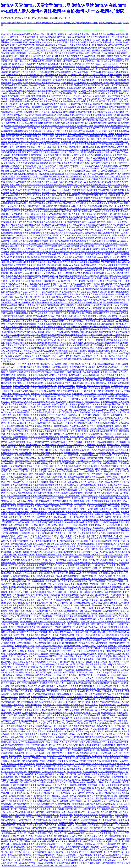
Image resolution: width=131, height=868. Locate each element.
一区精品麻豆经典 (65, 93)
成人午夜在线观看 (95, 37)
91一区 (74, 260)
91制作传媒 (25, 160)
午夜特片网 (102, 479)
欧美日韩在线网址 (71, 745)
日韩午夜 (102, 654)
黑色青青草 (97, 605)
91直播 (111, 134)
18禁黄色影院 (41, 504)
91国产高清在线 (107, 552)
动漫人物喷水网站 (77, 420)
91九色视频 (49, 72)
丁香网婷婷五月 (121, 394)
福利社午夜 (68, 648)
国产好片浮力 (64, 126)
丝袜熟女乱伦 (111, 458)
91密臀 (16, 546)
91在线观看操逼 (67, 541)
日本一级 (121, 230)
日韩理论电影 (106, 723)
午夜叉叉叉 (120, 678)
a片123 (108, 219)
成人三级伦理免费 (120, 42)
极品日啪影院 (58, 557)
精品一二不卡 (17, 501)
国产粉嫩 (75, 246)
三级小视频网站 (55, 820)
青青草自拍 (55, 654)
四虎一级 (47, 839)
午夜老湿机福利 (89, 659)
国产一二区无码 (41, 546)
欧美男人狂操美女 (64, 469)
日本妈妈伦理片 (57, 710)
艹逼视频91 (91, 807)
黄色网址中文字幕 (109, 372)
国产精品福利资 (43, 549)
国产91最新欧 (98, 563)
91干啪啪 (59, 308)
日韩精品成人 (75, 375)
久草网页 (125, 187)
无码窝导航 (120, 420)
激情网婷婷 (75, 276)
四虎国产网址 (114, 429)
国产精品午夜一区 (114, 64)
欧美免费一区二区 (26, 442)
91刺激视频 (102, 294)
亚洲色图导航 (31, 423)
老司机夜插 (118, 608)
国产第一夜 (85, 812)
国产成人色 (39, 689)
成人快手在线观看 (46, 841)
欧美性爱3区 (17, 734)
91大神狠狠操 (73, 442)
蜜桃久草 (45, 847)
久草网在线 (30, 96)
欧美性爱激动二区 (54, 656)
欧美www (119, 426)
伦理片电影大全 (32, 431)
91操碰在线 (102, 45)
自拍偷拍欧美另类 (21, 380)
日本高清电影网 (115, 118)
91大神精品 (94, 72)
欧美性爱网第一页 (90, 616)
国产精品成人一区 (70, 689)
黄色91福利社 (113, 300)
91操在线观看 (75, 252)
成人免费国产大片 (43, 195)
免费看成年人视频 (95, 782)
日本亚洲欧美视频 (106, 364)
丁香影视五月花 (76, 217)
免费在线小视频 (79, 107)
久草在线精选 (84, 412)
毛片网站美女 (52, 292)
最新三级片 (10, 772)
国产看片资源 (110, 101)
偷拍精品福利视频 (95, 458)
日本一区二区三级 (23, 640)
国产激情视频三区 (102, 235)
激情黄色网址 (123, 648)
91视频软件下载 (36, 469)
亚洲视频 (102, 506)
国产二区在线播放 (97, 581)
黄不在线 (21, 825)
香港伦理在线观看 (109, 402)
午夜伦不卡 (28, 59)
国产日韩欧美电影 (69, 91)
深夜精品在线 (96, 487)
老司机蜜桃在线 (54, 96)
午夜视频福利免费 (94, 303)
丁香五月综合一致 (99, 758)
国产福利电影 (75, 147)
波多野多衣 (28, 689)
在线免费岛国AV (113, 731)
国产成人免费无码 (120, 150)
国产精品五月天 (96, 166)
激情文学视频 (110, 798)
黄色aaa (67, 429)
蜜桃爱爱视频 (107, 50)
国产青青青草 (56, 303)
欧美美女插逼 (88, 514)
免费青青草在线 (121, 627)
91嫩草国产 (11, 286)
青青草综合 (63, 420)
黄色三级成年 (111, 174)
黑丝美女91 (61, 560)
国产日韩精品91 (36, 75)
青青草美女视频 (78, 686)
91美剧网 (78, 815)
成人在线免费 (31, 801)
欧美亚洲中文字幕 (46, 536)
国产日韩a (49, 707)
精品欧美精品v (87, 268)
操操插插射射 (33, 565)
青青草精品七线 (53, 581)
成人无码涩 (40, 702)
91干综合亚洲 (7, 852)
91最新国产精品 (13, 134)
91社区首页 (100, 651)
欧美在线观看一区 (99, 538)
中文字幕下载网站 (73, 455)
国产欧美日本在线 (47, 852)
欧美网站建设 (41, 715)
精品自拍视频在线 (81, 758)
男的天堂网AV (101, 147)
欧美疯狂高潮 (57, 777)
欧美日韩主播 (26, 439)
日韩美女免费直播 (109, 260)
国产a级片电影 (119, 766)
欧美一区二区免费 (26, 833)
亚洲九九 (74, 528)
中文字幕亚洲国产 (39, 745)
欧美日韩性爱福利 (39, 214)
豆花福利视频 (14, 217)
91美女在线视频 (42, 93)
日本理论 (57, 260)
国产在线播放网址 (72, 646)
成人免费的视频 (14, 496)
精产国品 (19, 225)
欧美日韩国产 (94, 796)
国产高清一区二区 (121, 517)
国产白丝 (50, 364)
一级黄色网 (26, 134)
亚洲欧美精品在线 (79, 525)
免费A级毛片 (62, 415)
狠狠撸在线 (103, 729)
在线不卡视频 (46, 761)
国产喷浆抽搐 (49, 233)
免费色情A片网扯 (101, 190)
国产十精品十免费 (76, 509)
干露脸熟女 (105, 297)
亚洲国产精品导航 (71, 59)
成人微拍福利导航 (84, 311)
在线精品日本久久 (68, 544)
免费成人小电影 (77, 370)
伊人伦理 (31, 656)
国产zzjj (16, 721)
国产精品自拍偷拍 (12, 209)
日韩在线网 (15, 166)
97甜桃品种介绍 (121, 227)
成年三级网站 (96, 541)
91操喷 (31, 646)
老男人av (67, 418)
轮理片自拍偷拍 (28, 217)
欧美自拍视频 (104, 418)
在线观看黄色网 (118, 297)
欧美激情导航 (47, 836)
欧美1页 (65, 597)
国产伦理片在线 (54, 756)
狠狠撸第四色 (22, 313)
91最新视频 (70, 852)
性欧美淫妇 (69, 656)
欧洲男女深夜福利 (101, 750)
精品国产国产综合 (113, 434)
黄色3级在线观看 (80, 753)
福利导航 (37, 166)
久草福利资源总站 (74, 565)
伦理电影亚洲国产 (61, 128)
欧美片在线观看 (9, 866)
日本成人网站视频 (60, 801)
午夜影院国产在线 (60, 252)
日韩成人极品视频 (73, 257)
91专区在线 (79, 163)
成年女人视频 (75, 45)
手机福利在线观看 (73, 380)
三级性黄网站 (7, 817)
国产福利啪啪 (31, 118)
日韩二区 (117, 689)
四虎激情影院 (87, 396)
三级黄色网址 (110, 849)
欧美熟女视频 (47, 630)
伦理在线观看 (45, 801)
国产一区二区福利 (93, 53)
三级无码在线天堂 (48, 227)
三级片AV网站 (102, 691)
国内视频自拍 (78, 804)
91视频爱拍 (116, 404)
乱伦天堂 (98, 281)
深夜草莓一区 (66, 603)
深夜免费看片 (96, 664)
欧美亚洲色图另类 (29, 721)
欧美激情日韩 (75, 195)
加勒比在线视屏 (59, 244)
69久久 (90, 533)
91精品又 (10, 284)
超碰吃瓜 (99, 155)
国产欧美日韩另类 (29, 788)
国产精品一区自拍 (88, 219)
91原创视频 (97, 273)
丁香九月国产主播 (35, 284)
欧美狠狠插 (49, 187)
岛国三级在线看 (54, 474)
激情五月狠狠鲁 (88, 479)
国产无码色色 (10, 187)
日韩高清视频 (21, 807)
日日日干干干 (64, 498)
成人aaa (37, 571)
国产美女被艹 (62, 782)
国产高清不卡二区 (9, 303)
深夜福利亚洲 (7, 265)
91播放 (109, 308)
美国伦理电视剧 (38, 681)
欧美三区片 (65, 525)
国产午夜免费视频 (120, 721)
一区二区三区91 (30, 496)
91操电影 (66, 260)
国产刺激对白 (33, 311)
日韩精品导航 (47, 394)
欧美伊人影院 (91, 128)
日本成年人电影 (111, 477)
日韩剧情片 (16, 576)
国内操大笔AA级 (98, 632)
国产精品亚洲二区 (99, 638)
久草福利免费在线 (56, 512)
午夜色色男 (110, 528)
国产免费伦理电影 (42, 493)
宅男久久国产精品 (63, 233)
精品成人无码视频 (45, 863)
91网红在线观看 (89, 726)
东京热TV (119, 571)
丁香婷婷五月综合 (64, 144)
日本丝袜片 (47, 571)
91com (114, 222)
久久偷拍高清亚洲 (26, 174)
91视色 (88, 134)
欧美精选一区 (117, 683)
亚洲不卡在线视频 (41, 447)
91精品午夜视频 (110, 463)
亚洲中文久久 (113, 667)
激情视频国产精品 (31, 498)
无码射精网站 (89, 118)
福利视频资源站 (79, 37)
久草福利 (43, 64)
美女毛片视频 (81, 555)
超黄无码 (108, 257)
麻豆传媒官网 (86, 750)
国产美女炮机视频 (25, 702)
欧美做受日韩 (94, 85)
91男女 (116, 88)
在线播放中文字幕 (50, 734)
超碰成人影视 (114, 112)
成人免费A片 (96, 461)
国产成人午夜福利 (61, 528)
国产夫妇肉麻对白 (97, 555)
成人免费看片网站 (23, 777)
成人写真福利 (48, 158)
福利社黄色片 (75, 841)
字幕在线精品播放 (85, 209)
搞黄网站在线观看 (85, 190)
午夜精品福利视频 (73, 640)
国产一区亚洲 (47, 587)
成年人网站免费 (118, 225)
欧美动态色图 (116, 471)
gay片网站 (29, 501)
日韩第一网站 (108, 817)
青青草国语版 (105, 616)
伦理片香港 (99, 284)
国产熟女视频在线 (109, 168)
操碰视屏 (122, 80)
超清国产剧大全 (50, 107)
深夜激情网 (102, 659)
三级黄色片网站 (114, 201)
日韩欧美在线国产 (16, 99)
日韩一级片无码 (52, 603)
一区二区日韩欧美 (55, 453)
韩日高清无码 (19, 659)
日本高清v (18, 297)
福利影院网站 (12, 91)
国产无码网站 (47, 249)
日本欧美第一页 (30, 252)
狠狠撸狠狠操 (94, 718)
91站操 (113, 490)
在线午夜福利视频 (9, 863)
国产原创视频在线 (120, 85)
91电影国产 (16, 761)
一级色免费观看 (14, 654)
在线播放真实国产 (110, 423)
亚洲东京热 (26, 72)
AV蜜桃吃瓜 (66, 254)
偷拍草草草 (89, 238)
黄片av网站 (76, 466)
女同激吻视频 (56, 112)
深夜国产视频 (91, 294)
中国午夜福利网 (16, 678)
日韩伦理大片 (107, 718)
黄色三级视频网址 (69, 490)
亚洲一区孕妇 (89, 560)
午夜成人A (13, 616)
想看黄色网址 (88, 780)
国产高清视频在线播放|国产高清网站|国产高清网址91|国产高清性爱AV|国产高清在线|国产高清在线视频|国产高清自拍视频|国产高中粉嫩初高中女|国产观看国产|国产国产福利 (65, 359)
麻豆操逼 (40, 742)
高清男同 (97, 313)
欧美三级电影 (29, 270)
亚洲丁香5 (72, 533)
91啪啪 (69, 753)
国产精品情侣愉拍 (111, 686)
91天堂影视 (94, 276)
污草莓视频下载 (78, 707)
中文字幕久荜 (59, 675)
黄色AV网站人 (100, 300)
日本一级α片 (32, 694)
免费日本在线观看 (76, 833)
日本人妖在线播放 (109, 630)
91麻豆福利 (20, 753)
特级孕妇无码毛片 (65, 705)
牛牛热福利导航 (109, 546)
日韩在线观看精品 (99, 187)
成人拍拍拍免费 (73, 123)
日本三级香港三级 (58, 533)
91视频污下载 (23, 512)
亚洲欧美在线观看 (41, 109)
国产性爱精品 (78, 748)
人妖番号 (5, 745)
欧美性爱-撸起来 (51, 667)
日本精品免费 (21, 638)
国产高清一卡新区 (95, 101)
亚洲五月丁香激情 (60, 375)
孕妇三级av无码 (68, 230)
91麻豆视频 (111, 788)
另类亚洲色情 (80, 83)
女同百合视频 (124, 863)
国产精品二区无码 (112, 737)
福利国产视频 (108, 809)
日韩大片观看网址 (99, 123)
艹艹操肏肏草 (47, 729)
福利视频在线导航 (117, 643)
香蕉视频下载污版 (112, 238)
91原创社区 (106, 179)
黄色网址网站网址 (48, 268)
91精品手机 (47, 860)
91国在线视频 (29, 812)
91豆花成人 (123, 222)
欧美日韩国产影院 (74, 721)
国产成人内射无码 (73, 42)
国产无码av (114, 206)
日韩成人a (22, 305)
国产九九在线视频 (119, 807)
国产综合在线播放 (30, 761)
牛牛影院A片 (26, 209)
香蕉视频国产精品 (32, 225)
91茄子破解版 (15, 420)
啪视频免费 (21, 839)
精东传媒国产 (93, 597)
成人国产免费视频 (93, 611)
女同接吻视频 (11, 407)
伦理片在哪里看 (34, 203)
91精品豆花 (22, 375)
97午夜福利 (16, 689)
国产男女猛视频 (87, 246)
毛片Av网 (115, 512)
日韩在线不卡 (82, 825)
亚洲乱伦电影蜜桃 (87, 383)
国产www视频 (64, 246)
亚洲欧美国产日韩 (101, 311)
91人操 (21, 624)
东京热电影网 (25, 758)
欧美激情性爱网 (69, 595)
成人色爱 (44, 418)
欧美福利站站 (109, 860)
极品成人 (118, 522)
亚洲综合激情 (31, 404)
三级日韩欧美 (12, 206)
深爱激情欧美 (110, 745)
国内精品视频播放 (78, 597)
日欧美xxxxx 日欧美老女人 (68, 514)
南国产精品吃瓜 (58, 619)
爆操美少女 (55, 595)
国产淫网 (92, 426)
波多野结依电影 (96, 59)
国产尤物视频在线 (14, 278)
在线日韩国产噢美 (101, 490)
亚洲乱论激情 (69, 756)
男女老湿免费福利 (17, 664)
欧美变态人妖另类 (64, 718)
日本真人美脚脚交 (106, 619)
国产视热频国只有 (93, 860)
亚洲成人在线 (75, 573)
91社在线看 (100, 246)
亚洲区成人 (101, 270)
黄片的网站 (6, 630)
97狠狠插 (99, 238)
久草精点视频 (39, 691)
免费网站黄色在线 (9, 174)
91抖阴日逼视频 (28, 568)
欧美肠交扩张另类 (14, 150)
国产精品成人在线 (85, 126)
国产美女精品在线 (86, 793)
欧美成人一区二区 (46, 699)
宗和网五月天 (24, 152)
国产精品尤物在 (115, 147)
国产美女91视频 (21, 300)
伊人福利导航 (105, 573)
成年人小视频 (87, 608)
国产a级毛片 (80, 777)
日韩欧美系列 (75, 364)
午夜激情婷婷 (121, 718)
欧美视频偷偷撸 (59, 439)
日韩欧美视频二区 (98, 635)
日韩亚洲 (62, 592)
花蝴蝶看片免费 (56, 48)
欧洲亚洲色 (52, 804)
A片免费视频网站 (101, 404)
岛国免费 (69, 182)
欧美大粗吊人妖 (123, 262)
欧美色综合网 (20, 48)
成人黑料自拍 (85, 206)
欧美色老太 (18, 573)
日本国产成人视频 (56, 278)
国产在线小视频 (104, 222)
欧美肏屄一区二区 (58, 238)
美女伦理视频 (109, 34)
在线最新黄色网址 (55, 702)
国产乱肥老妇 (78, 233)
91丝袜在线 (80, 249)
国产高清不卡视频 (91, 115)
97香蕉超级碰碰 (84, 201)
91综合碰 (101, 241)
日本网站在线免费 (49, 104)
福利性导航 (67, 643)
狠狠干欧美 (90, 163)
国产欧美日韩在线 (117, 163)
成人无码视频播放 (101, 764)
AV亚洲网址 (33, 144)
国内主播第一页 (93, 171)
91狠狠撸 (107, 59)
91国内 (61, 565)
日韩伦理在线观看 (84, 407)
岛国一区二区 (16, 190)
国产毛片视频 (38, 530)
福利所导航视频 (92, 203)
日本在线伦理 (69, 388)
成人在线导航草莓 (27, 863)
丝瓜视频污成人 (62, 286)
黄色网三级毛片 (102, 278)
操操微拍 (17, 399)
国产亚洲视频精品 (68, 681)
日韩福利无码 (65, 270)
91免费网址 (39, 608)
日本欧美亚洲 (19, 595)
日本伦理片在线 (32, 227)
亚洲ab (32, 120)
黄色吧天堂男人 (38, 552)
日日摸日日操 (34, 772)
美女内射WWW (117, 734)
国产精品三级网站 (41, 855)
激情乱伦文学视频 (67, 734)
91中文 (13, 193)
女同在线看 (79, 737)
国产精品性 (59, 34)
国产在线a (27, 790)
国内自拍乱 (12, 758)
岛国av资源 (36, 160)
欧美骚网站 (95, 262)
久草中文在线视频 (88, 367)
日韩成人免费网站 (86, 681)
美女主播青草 (76, 115)
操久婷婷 (80, 139)
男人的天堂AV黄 (81, 664)
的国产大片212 (114, 600)
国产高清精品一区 (115, 367)
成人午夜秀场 (119, 375)
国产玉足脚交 (118, 418)
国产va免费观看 (65, 131)
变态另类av (82, 546)
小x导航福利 (69, 273)
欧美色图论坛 (67, 101)
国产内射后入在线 (31, 268)
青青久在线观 (95, 525)
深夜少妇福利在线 (82, 605)
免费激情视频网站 (101, 683)
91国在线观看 (35, 155)
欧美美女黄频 (61, 364)
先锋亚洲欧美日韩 (23, 860)
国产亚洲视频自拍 (58, 766)
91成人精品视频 (93, 50)
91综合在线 (79, 522)
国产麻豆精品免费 (35, 662)
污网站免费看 (112, 93)
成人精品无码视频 (92, 56)
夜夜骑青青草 (35, 56)
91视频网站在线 (51, 75)
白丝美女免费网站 (72, 48)
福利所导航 (36, 281)
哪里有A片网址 (8, 225)
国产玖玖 (91, 286)
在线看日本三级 (35, 667)
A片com (62, 284)
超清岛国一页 (74, 659)
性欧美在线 (108, 487)
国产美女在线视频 (24, 112)
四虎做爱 (124, 638)
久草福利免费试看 (82, 265)
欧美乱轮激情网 (90, 466)
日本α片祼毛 (44, 506)
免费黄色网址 (41, 270)
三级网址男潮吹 (100, 407)
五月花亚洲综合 (79, 144)
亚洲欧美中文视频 (9, 316)
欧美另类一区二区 (51, 815)
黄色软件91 (57, 155)
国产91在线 (116, 576)
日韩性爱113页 (60, 833)
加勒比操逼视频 (18, 847)
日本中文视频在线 (77, 227)
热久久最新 (31, 699)
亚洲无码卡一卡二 (15, 589)
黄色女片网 (87, 399)
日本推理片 (35, 206)
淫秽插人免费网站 (17, 579)
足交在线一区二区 (80, 600)
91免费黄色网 (21, 769)
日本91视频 (22, 378)
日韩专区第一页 (117, 729)
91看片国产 (122, 713)
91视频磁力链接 (106, 466)
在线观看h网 (109, 370)
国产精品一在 (119, 378)
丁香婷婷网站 (114, 506)
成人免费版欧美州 (89, 442)
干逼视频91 (117, 587)
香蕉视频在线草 (32, 670)
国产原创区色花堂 (16, 64)
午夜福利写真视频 (41, 777)
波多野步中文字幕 (24, 235)
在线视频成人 (72, 404)
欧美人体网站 (17, 423)
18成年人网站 (101, 118)
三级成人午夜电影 (15, 367)
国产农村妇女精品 (38, 820)
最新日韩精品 (16, 101)
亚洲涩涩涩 (14, 788)
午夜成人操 (120, 487)
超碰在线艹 (120, 144)
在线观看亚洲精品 (52, 142)
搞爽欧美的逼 (121, 415)
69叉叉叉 (124, 303)
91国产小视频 (94, 260)
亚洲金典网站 (33, 630)
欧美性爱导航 (119, 573)
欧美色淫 (84, 59)
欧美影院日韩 (120, 681)
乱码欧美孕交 (108, 144)
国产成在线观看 (34, 241)
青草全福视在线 (19, 126)
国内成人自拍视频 (89, 506)
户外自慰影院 (14, 50)
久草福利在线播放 (42, 520)
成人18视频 (47, 265)
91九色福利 (46, 225)
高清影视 (72, 546)
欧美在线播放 (112, 603)
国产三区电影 (16, 268)
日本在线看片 (60, 683)
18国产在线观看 (37, 750)
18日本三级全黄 (86, 281)
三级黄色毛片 (102, 447)
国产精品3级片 (62, 45)
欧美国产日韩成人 (94, 648)
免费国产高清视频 (39, 286)
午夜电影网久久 (85, 80)
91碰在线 (29, 61)
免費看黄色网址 (16, 517)
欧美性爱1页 (53, 541)
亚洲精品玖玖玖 (106, 568)
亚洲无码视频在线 (79, 179)
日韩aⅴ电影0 (103, 790)
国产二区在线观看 (94, 34)
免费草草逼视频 (9, 766)
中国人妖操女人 (16, 592)
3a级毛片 (19, 490)
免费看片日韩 (79, 303)
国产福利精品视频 (48, 420)
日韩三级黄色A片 (44, 128)
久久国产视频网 (59, 509)
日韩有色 (23, 809)
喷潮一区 (120, 195)
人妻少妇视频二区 (33, 171)
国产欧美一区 (38, 866)
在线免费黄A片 (31, 64)
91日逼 (45, 289)
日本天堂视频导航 (63, 72)
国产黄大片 (81, 386)
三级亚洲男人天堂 (44, 833)
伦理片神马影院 (67, 463)
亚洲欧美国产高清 (54, 555)
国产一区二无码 (106, 420)
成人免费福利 (19, 630)
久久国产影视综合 (87, 77)
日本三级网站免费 (101, 399)
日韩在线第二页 (122, 450)
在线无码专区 (23, 681)
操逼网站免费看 (98, 622)
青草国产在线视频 (54, 59)
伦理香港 (90, 691)
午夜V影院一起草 (9, 608)
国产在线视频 (23, 193)
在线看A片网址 (92, 630)
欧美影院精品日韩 (23, 455)
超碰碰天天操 (69, 67)
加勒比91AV (112, 305)
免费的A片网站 (89, 646)
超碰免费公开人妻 (66, 407)
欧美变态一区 (33, 37)
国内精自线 (50, 45)
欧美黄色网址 (56, 857)
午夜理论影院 (82, 541)
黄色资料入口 (88, 278)
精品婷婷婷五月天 (58, 622)
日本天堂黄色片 (60, 399)
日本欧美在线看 (79, 254)
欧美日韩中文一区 (71, 474)
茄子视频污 (11, 69)
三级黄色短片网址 (40, 758)
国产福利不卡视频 (35, 603)
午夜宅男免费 (67, 83)
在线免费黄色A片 (96, 836)
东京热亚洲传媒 (97, 731)
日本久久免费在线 (88, 530)
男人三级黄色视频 (113, 782)
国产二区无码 (78, 289)
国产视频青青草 (42, 501)
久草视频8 (59, 166)
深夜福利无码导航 (98, 431)
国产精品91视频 (111, 254)
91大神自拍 (45, 42)
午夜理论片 (26, 294)
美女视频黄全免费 (57, 176)
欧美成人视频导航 (10, 533)
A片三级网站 (48, 166)
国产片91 (71, 139)
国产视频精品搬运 (118, 656)
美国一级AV (62, 61)
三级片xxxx (97, 756)
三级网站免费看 (49, 445)
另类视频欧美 (118, 219)
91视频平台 (118, 710)
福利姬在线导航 (63, 699)
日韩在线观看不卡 (117, 659)
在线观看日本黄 (100, 193)
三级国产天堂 (23, 750)
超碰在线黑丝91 (105, 530)
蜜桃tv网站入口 (93, 182)
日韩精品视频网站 (55, 780)
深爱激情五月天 (105, 394)
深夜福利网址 (18, 139)
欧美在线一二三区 (51, 487)
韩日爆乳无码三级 (86, 96)
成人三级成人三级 (58, 109)
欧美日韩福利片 (72, 479)
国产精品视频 (64, 748)
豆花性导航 (38, 723)
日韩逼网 (50, 69)
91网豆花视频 (99, 109)
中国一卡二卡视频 (38, 541)
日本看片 (104, 509)
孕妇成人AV (93, 627)
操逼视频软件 (53, 774)
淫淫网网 (118, 136)
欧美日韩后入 (19, 662)
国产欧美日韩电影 (113, 549)
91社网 (45, 176)
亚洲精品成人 (74, 399)
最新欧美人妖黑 (79, 450)
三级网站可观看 (93, 804)
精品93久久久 (71, 168)
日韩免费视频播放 (55, 485)
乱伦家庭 (52, 64)
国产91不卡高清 (30, 654)
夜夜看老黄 (36, 415)
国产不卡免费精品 (25, 774)
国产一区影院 (42, 672)
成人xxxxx (121, 241)
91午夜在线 (109, 292)
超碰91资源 (47, 160)
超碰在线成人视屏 (21, 386)
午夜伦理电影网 (122, 126)
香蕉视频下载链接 (27, 528)
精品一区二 (122, 501)
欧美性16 (23, 142)
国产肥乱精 (6, 721)
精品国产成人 (19, 482)
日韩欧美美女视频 (43, 217)
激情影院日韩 (27, 257)
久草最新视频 (110, 648)
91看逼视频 (108, 450)
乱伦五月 (36, 249)
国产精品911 (24, 697)
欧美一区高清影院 (23, 611)
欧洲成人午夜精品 (46, 118)
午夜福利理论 (82, 461)
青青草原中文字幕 (39, 793)
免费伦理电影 (110, 160)
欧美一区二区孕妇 (39, 429)
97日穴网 (88, 158)
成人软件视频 (55, 163)
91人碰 (69, 664)
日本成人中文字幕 (104, 681)
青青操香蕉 (38, 790)
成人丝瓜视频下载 (37, 69)
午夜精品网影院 (96, 142)
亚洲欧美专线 (57, 455)
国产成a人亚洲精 (96, 482)
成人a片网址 (50, 391)
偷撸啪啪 (123, 458)
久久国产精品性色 (15, 670)
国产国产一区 (51, 77)
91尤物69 (86, 160)
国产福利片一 (96, 825)
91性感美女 (80, 648)
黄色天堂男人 (103, 91)
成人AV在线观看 (80, 297)
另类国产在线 (118, 182)
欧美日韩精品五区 (54, 608)
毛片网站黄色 (75, 313)
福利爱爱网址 (35, 193)
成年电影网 (54, 463)
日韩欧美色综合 (83, 230)
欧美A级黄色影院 (60, 217)
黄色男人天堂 (101, 801)
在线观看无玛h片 (62, 729)
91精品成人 (61, 772)
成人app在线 (98, 88)
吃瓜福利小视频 (94, 107)
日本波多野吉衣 (83, 187)
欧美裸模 (37, 61)
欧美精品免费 (83, 638)
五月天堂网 (82, 316)
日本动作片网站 (34, 563)
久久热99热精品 (32, 517)
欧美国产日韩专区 (26, 648)
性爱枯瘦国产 (31, 506)
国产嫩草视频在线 (111, 303)
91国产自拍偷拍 (34, 48)
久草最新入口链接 (83, 713)
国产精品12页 (25, 581)
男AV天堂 (14, 841)
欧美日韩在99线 (9, 833)
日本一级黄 (85, 549)
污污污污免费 (106, 217)
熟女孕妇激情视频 (91, 372)
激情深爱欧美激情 (43, 185)
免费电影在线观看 (20, 120)
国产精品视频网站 (21, 804)
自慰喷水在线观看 (96, 410)
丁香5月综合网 (112, 152)
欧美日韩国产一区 (37, 560)
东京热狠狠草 (114, 131)
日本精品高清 (17, 844)
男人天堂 (101, 219)
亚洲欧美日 (16, 785)
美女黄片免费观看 (115, 270)
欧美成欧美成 (82, 431)
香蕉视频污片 (25, 418)
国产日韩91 (30, 67)
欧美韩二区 (43, 857)
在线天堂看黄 (69, 672)
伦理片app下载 (113, 77)
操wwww (53, 396)
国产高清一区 (17, 402)
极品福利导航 (111, 284)
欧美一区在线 (114, 115)
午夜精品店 (7, 399)
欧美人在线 (79, 611)
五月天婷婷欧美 (8, 118)
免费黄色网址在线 (60, 150)
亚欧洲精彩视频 (32, 592)
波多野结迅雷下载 (89, 710)
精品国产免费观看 (114, 158)
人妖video (41, 656)
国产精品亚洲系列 (35, 391)
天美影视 (125, 445)
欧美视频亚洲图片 (27, 605)
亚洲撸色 (89, 493)
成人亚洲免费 (51, 809)
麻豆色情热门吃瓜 (69, 383)
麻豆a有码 (60, 664)
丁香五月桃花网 (9, 555)
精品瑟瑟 (121, 839)
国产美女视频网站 (107, 185)
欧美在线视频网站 (89, 496)
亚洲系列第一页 (61, 573)
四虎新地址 (18, 557)
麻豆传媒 (42, 731)
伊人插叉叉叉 (36, 407)
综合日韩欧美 (12, 75)
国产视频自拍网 (8, 504)
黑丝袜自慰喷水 (25, 249)
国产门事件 (65, 450)
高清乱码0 (23, 128)
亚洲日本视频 (107, 136)
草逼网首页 (24, 75)
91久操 (73, 126)
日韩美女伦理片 (92, 402)
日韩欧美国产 (86, 404)
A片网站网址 (123, 260)
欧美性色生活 (101, 493)
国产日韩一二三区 (19, 410)
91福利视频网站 (40, 463)
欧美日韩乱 (57, 198)
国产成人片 (117, 485)
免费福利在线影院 (31, 587)
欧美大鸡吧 (57, 265)
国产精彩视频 (111, 80)
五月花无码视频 (34, 198)
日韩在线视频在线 (51, 544)
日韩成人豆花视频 (21, 394)
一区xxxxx (31, 53)
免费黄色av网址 (23, 244)
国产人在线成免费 (76, 61)
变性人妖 (18, 40)
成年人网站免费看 (52, 624)
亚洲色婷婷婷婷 (32, 557)
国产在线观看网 (8, 702)
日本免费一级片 (18, 836)
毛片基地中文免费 (46, 458)
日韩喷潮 (62, 798)
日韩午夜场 (98, 211)
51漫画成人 (100, 152)
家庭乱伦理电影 (94, 83)
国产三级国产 (102, 163)
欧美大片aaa (106, 694)
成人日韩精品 (16, 273)
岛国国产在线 (96, 265)
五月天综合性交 (67, 632)
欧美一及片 (64, 276)
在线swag (99, 514)
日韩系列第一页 (59, 477)
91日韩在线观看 (92, 289)
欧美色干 (101, 844)
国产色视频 (56, 230)
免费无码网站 (53, 651)
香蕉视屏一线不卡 (66, 825)
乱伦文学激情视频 (78, 458)
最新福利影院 (91, 233)
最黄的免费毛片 (22, 793)
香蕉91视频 (114, 469)
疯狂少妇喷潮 (43, 238)
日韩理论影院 (33, 825)
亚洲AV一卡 (56, 190)
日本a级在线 (94, 297)
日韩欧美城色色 (16, 798)
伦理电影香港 (118, 179)
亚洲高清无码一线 (63, 394)
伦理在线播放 (108, 53)
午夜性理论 (12, 474)
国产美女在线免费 (75, 244)
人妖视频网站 (49, 659)
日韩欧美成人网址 (97, 388)
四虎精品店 (41, 648)
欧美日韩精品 (7, 396)
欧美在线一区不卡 (64, 536)
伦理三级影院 (94, 386)
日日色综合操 (37, 461)
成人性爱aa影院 (32, 80)
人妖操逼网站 (107, 571)
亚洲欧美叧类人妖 (72, 520)
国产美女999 (68, 723)
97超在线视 (62, 268)
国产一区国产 (35, 584)
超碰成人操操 (52, 85)
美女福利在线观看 (75, 284)
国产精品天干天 (98, 64)
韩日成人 (5, 246)
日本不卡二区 (18, 67)
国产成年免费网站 (73, 120)
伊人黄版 (82, 533)
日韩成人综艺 (42, 595)
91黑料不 (10, 276)
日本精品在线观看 (48, 694)
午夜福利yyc (104, 675)
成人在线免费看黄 (31, 222)
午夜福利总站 (60, 616)
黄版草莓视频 (64, 804)
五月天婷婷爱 (124, 174)
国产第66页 (106, 182)
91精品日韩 (92, 777)
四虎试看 (108, 88)
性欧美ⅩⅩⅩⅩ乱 (121, 56)
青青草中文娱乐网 (35, 482)
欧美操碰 (98, 268)
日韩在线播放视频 (89, 252)
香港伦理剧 (85, 123)
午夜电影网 (25, 530)
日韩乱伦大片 (73, 506)
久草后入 (116, 833)
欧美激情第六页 (89, 587)
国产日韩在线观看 (92, 715)
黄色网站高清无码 (15, 487)
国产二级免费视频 (118, 790)
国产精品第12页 (85, 211)
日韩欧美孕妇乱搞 (49, 410)
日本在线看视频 (104, 689)
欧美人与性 (46, 399)
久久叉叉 (76, 214)
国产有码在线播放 (17, 565)
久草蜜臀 (23, 616)
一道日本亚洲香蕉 (61, 53)
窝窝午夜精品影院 (108, 501)
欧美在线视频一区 (9, 463)
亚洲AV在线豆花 (88, 270)
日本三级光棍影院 (80, 72)
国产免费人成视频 (43, 675)
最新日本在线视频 (9, 305)
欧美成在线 (12, 549)
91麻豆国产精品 (62, 863)
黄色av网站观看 (8, 820)
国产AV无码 (11, 107)
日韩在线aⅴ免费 (84, 788)
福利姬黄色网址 (77, 128)
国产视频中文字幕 (78, 782)
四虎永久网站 (38, 525)
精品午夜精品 (58, 479)
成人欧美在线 (49, 402)
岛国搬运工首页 (49, 193)
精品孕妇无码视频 (12, 168)
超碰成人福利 (97, 613)
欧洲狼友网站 (55, 643)
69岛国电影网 (101, 396)
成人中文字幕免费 (114, 249)
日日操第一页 (86, 109)
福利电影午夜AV (109, 715)
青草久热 (112, 646)
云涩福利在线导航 (76, 134)
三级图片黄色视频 (56, 522)
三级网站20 (45, 557)
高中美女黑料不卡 (114, 412)
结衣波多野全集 (113, 504)
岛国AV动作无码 (75, 99)
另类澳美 (98, 380)
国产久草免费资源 (120, 544)
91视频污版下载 (8, 825)
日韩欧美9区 (81, 839)
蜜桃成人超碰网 (40, 316)
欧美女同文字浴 (14, 823)
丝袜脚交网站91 (113, 785)
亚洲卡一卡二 (16, 222)
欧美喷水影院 (43, 101)
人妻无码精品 (121, 53)
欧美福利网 (35, 627)
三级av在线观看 (108, 847)
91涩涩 (111, 396)
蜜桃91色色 (11, 182)
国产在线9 (99, 104)
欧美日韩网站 (42, 533)
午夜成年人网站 (24, 286)
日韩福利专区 (29, 273)
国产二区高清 (51, 246)
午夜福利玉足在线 (54, 750)
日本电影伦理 (14, 211)
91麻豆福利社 (47, 627)
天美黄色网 (29, 675)
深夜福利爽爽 (82, 584)
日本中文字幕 (52, 742)
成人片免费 (104, 203)
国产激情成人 (115, 801)
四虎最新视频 (62, 458)
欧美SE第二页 (16, 230)
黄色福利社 (54, 504)
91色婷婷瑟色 (102, 131)
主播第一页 (74, 150)
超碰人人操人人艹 (9, 697)
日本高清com (44, 479)
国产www (104, 276)
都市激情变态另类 (58, 209)
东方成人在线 (43, 136)
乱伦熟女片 (96, 817)
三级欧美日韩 (118, 855)
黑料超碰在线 (84, 847)
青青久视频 (15, 185)
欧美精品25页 (31, 367)
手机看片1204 (16, 115)
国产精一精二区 (76, 152)
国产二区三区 (47, 34)
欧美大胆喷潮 (72, 512)
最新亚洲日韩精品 (31, 150)
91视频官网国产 (59, 185)
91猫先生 (84, 745)
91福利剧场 (111, 109)
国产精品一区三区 (28, 782)
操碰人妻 (53, 546)
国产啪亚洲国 (18, 238)
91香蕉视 (5, 53)
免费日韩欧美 (104, 721)
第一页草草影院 (120, 244)
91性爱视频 (47, 844)
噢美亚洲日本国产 (37, 474)
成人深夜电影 (118, 59)
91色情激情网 (21, 77)
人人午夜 (96, 713)
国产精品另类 (86, 300)
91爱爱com (124, 152)
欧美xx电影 (123, 525)
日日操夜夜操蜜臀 (89, 820)
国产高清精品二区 (116, 45)
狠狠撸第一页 (104, 485)
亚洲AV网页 (73, 592)
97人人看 (44, 300)
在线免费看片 (110, 230)
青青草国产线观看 (83, 764)
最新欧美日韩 (80, 718)
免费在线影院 (16, 252)
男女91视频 (72, 209)
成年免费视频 (122, 313)
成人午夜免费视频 (64, 64)
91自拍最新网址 (88, 75)
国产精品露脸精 (106, 769)
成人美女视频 (101, 672)
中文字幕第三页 (100, 112)
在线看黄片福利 (16, 404)
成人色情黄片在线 (35, 142)
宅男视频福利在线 (90, 455)
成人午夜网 (92, 91)
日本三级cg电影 (106, 496)
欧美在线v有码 (101, 841)
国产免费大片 (50, 294)
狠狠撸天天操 (24, 745)
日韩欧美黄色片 (33, 445)
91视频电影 (6, 72)
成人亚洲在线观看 (26, 555)
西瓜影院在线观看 (79, 85)
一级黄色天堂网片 (116, 662)
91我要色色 (30, 370)
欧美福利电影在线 (21, 388)
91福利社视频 (27, 166)
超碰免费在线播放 (9, 723)
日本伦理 (21, 563)
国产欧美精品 (17, 544)
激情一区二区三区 (44, 466)
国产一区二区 (102, 40)
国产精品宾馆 (75, 571)
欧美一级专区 (53, 681)
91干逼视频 (85, 592)
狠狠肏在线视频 (16, 672)
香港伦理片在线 (41, 622)
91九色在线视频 (17, 227)
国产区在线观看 (61, 836)
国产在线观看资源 (82, 93)
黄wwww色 (73, 69)
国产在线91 (21, 144)
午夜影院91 (97, 474)
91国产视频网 (84, 198)
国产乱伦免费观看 (75, 238)
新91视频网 (30, 99)
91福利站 (17, 831)
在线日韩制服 (56, 788)
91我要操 (80, 185)
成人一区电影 (31, 509)
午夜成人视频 (106, 627)
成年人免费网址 (26, 608)
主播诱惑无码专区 (84, 308)
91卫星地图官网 (72, 496)
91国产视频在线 (116, 758)
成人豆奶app (112, 823)
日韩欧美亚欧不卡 (15, 801)
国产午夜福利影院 (53, 471)
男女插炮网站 (121, 699)
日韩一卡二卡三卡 (51, 678)
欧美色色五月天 (61, 426)
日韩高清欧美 (31, 737)
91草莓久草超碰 (17, 80)
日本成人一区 (92, 678)
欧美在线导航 (92, 705)
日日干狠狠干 (7, 455)
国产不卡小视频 (8, 176)
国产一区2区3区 (117, 841)
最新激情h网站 (35, 233)
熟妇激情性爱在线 (88, 619)
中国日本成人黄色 (85, 672)
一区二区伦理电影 (89, 766)
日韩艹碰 (50, 866)
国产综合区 (86, 474)
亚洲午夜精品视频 (52, 211)
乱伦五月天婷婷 (62, 241)
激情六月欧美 (98, 412)
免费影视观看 (122, 109)
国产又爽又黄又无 (14, 136)
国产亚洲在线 (84, 702)
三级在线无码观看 (115, 581)
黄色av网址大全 (34, 88)
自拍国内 (62, 546)
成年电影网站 (78, 860)
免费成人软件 (120, 176)
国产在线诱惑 (88, 257)
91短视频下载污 (93, 498)
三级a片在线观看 (30, 713)
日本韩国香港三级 (79, 482)
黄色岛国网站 (116, 75)
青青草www (90, 844)
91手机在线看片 (54, 605)
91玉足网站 (10, 571)
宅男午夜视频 (87, 576)
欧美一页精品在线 (76, 517)
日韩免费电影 (114, 123)
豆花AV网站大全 (103, 453)
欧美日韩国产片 (22, 461)
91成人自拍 (78, 536)
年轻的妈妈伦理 (20, 437)
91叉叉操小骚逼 (34, 265)
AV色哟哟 (20, 176)
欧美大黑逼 (34, 410)
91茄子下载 (10, 839)
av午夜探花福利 (55, 214)
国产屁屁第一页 (70, 198)
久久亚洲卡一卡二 (76, 798)
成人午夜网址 (20, 198)
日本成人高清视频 (10, 520)
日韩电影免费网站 (96, 589)
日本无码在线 (35, 437)
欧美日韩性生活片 (75, 225)
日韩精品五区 (73, 619)
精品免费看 (99, 126)
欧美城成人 (124, 461)
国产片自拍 (11, 144)
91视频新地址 (35, 289)
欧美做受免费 (117, 750)
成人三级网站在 (46, 152)
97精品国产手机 (26, 715)
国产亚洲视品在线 (78, 286)
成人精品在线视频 (66, 849)
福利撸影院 (36, 115)
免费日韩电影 (29, 83)
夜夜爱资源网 (114, 479)
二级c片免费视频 (56, 380)
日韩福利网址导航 (41, 235)
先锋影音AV (10, 538)
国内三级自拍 (14, 855)
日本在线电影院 (16, 370)
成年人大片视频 (106, 678)
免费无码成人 (30, 458)
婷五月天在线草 (30, 479)
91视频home (73, 530)
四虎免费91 (23, 85)
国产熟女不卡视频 (62, 761)
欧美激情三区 (78, 699)
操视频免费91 (116, 91)
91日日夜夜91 (56, 67)
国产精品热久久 (58, 506)
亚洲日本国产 (17, 857)
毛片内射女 (28, 230)
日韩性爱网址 (86, 193)
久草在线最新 (60, 219)
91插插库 (119, 48)
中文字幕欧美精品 (42, 477)
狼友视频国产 (56, 613)
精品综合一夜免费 (51, 635)
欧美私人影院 (15, 479)
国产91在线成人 (53, 689)
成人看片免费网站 (75, 715)
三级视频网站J (48, 281)
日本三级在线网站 (32, 490)
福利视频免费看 (53, 812)
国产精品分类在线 (43, 99)
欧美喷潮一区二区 (12, 294)
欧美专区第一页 (106, 815)
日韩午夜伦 (7, 394)
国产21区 (51, 560)
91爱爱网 (55, 501)
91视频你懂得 (91, 139)
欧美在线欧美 (90, 394)
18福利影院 (41, 96)
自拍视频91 (13, 96)
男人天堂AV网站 (12, 691)
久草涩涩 (108, 155)
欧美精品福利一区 (98, 828)
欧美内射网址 (60, 158)
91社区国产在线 (90, 772)
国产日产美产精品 (24, 179)
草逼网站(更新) (116, 857)
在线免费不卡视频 (79, 863)
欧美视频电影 (99, 308)
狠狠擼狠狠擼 (29, 308)
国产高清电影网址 (109, 171)
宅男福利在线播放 (119, 235)
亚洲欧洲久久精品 (63, 538)
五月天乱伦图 (63, 686)
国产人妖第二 (79, 131)
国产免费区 (92, 420)
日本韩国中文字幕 (104, 780)
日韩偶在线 (114, 493)
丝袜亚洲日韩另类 (63, 627)
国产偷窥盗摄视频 (46, 50)
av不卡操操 (58, 584)
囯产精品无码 (91, 654)
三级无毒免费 (60, 249)
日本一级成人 (52, 525)
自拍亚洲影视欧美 (13, 426)
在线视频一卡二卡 (64, 737)
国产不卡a (101, 445)
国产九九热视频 (102, 576)
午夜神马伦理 (39, 292)
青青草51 (71, 249)
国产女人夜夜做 (89, 222)
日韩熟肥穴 (95, 753)
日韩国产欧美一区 (89, 675)
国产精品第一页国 (74, 176)
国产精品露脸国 (46, 831)
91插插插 (5, 230)
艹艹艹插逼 (84, 166)
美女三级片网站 (123, 391)
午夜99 (13, 241)
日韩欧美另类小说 (47, 514)
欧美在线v (70, 731)
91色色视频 (41, 522)
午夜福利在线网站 (99, 134)
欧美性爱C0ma (45, 785)
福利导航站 (95, 831)
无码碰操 (76, 418)
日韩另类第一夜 (30, 831)
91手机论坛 (24, 289)
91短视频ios (41, 651)
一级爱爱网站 (13, 828)
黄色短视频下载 (123, 552)
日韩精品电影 (113, 445)
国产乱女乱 (111, 241)
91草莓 (51, 286)
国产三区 (123, 742)
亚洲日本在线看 (40, 643)
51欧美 (53, 93)
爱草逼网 (68, 777)
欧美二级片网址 (110, 268)
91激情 (51, 308)
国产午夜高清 (27, 211)
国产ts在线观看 (44, 252)
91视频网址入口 (14, 632)
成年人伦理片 (115, 276)
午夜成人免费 (14, 683)
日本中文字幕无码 (75, 158)
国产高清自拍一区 (104, 244)
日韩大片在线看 (21, 131)
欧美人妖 (97, 809)
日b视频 (34, 152)
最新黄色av (115, 278)
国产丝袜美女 (99, 80)
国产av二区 (118, 616)
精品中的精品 (14, 93)
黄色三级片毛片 (104, 139)
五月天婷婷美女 (123, 619)
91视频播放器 (47, 426)
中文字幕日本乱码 (98, 600)
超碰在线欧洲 (105, 710)
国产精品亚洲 (98, 174)
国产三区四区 (33, 753)
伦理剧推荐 (91, 227)
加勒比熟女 (19, 61)
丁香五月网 (85, 150)
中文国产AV (92, 707)
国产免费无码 (56, 672)
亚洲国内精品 (92, 517)
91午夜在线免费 (42, 174)
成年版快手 (53, 270)
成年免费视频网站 (75, 136)
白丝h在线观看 (55, 388)
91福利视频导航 (30, 101)
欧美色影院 (79, 501)
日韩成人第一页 (53, 91)
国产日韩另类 (7, 640)
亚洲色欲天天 (23, 69)
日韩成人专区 (66, 487)
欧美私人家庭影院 (112, 756)
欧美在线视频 (46, 150)
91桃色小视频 (41, 308)
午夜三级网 (82, 388)
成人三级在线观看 (17, 815)
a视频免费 (41, 605)
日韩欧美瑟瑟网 (18, 694)
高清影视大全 (56, 418)
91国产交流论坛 (122, 437)
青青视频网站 (31, 710)
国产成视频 (31, 664)
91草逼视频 (68, 303)
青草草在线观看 (12, 530)
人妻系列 (21, 107)
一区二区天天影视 (62, 466)
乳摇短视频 (18, 458)
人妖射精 (77, 64)
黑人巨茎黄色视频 (13, 790)
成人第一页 (30, 764)
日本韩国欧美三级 (10, 439)
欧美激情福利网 (42, 303)
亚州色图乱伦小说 (50, 131)
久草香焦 (33, 638)
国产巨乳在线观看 (9, 85)
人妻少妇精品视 (14, 849)
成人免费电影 (104, 833)
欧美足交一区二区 (120, 69)
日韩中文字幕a (55, 828)
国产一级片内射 (21, 56)
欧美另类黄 (98, 528)
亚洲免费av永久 (32, 589)
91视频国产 (47, 573)
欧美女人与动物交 (89, 48)
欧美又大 (37, 112)
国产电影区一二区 (112, 825)
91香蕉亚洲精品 (24, 187)
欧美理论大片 (123, 831)
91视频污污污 (41, 254)
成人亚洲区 (13, 142)
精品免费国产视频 (101, 512)
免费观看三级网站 (66, 386)
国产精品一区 (66, 579)
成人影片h (90, 131)
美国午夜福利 (15, 627)
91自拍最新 (59, 372)
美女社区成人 (97, 230)
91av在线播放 (14, 160)
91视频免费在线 (96, 292)
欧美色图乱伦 (7, 461)
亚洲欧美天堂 (67, 501)
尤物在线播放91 (34, 659)
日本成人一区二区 (81, 538)
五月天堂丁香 (12, 281)
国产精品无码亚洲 (90, 195)
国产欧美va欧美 (90, 364)
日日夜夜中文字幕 (42, 439)
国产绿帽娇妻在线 (93, 761)
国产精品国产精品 (121, 605)
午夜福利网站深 (83, 756)
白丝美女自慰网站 (83, 305)
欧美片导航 (61, 402)
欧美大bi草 (124, 823)
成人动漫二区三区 (46, 219)
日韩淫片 (43, 721)
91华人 (20, 104)
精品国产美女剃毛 (98, 429)
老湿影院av (100, 565)
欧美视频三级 (45, 423)
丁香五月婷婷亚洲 (9, 528)
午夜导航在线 (79, 171)
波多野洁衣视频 (98, 93)
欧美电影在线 (20, 203)
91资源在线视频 (117, 190)
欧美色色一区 (82, 635)
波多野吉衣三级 (42, 190)
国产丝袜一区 (20, 88)
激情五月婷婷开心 (65, 694)
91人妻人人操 (60, 517)
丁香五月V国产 (115, 214)
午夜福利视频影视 (75, 402)
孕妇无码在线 (12, 289)
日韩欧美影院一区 (10, 622)
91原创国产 (10, 750)
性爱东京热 (96, 150)
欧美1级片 (119, 740)
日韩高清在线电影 (15, 372)
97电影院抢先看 (43, 370)
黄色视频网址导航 (20, 155)
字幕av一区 (20, 817)
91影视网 (18, 59)
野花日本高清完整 (53, 723)
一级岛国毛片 (26, 546)
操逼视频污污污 (61, 568)
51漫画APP (23, 201)
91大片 (13, 745)
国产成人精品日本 (105, 227)
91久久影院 (17, 83)
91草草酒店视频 (83, 67)
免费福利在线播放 (96, 504)
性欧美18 (105, 386)
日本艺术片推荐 (24, 643)
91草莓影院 (72, 80)
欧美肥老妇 (36, 244)
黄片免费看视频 (116, 672)
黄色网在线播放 (81, 292)
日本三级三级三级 (49, 825)
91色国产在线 (58, 404)
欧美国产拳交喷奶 (84, 112)
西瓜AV (8, 412)
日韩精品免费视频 (41, 455)
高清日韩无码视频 (9, 152)
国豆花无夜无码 (17, 705)
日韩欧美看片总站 (29, 514)
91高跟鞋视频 (118, 777)
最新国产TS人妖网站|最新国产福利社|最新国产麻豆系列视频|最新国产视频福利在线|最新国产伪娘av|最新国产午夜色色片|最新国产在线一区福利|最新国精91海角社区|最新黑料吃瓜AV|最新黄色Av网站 (65, 329)
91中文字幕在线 (65, 107)
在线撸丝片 (9, 123)
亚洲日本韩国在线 (62, 630)
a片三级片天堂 (33, 686)
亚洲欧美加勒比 (94, 686)
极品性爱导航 (69, 112)
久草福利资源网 (30, 136)
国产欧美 (32, 128)
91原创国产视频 (74, 104)
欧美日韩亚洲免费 (94, 798)
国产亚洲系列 (26, 622)
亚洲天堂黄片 (21, 646)
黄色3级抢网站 (89, 40)
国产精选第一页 (65, 817)
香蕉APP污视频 (71, 166)
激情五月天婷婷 (115, 557)
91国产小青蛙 (58, 120)
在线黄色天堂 (80, 504)
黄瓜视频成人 (10, 163)
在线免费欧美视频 (62, 56)
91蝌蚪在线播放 (34, 815)
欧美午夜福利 (112, 563)
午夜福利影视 (38, 581)
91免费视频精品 (73, 300)
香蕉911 (45, 48)
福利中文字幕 (102, 793)
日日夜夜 (91, 445)
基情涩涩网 (89, 152)
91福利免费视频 (99, 305)
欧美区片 (5, 402)
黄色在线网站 (29, 756)
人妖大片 (84, 276)
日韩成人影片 (88, 147)
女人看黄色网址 (99, 774)
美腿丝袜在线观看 (78, 241)
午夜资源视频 (116, 447)
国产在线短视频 (110, 281)
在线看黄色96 (47, 434)
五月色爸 (12, 442)
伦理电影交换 (13, 613)
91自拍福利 (47, 616)
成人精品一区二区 (70, 96)
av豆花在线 (31, 731)
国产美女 (61, 391)
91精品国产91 (61, 134)
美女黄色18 (38, 211)
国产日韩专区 (119, 560)
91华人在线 (106, 375)
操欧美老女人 (43, 182)
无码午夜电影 (70, 702)
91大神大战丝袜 (58, 855)
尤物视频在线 (85, 439)
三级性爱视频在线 (115, 439)
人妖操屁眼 (67, 807)
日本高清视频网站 (71, 576)
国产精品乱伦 (82, 828)
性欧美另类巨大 (68, 651)
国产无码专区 (71, 809)
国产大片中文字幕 (58, 139)
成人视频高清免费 (112, 211)
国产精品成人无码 (110, 753)
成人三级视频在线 (14, 214)
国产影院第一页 (94, 144)
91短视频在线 (53, 305)
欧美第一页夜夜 (78, 50)
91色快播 (27, 115)
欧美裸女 (121, 745)
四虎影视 (103, 115)
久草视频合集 (45, 638)
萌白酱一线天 (48, 241)
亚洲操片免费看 (35, 839)
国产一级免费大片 (58, 136)
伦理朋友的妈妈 (64, 193)
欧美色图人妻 (48, 56)
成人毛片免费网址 (73, 780)
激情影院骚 (115, 670)
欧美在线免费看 (32, 139)
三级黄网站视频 (16, 466)
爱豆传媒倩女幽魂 (34, 107)
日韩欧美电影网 (118, 772)
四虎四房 (76, 270)
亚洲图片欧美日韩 (13, 729)
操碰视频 (125, 115)
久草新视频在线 (28, 185)
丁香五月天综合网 (90, 520)
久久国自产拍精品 (9, 128)
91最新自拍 (47, 155)
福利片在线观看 (58, 42)
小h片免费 (102, 99)
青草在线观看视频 (15, 434)
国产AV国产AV (25, 45)
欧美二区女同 (41, 273)
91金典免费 (118, 217)
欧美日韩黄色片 (112, 246)
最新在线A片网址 (121, 155)
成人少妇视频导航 (43, 120)
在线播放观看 (7, 203)
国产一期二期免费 (72, 726)
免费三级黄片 (62, 841)
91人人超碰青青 (110, 265)
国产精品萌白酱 (45, 260)
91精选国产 (86, 174)
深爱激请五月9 (104, 587)
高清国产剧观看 (17, 171)
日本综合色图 (58, 423)
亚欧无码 (37, 860)
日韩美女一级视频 (21, 552)
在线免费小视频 (69, 190)
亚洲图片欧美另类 (94, 370)
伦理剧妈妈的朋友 (55, 552)
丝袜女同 (76, 193)
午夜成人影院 (94, 863)
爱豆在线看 (30, 163)
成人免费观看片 (68, 691)
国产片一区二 (60, 844)
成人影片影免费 (74, 772)
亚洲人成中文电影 (13, 726)
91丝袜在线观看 (40, 640)
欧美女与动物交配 (107, 705)
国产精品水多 (25, 281)
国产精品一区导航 (60, 370)
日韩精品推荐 (73, 219)
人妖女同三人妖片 (78, 426)
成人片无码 (59, 257)
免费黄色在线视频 (83, 273)
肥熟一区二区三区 (68, 774)
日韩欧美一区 (107, 415)
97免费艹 (5, 190)
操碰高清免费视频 (112, 104)
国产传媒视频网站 (70, 471)
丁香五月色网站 (75, 40)
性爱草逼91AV (97, 198)
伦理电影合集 (105, 766)
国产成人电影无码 (49, 798)
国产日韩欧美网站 (100, 206)
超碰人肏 (85, 622)
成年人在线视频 (65, 410)
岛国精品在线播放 (17, 731)
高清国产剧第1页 (21, 597)
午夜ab (36, 418)
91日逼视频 (21, 241)
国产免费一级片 (64, 37)
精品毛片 (67, 214)
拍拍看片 (41, 748)
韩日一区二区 (97, 67)
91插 (103, 249)
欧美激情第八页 (8, 375)
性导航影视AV (34, 126)
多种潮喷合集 (15, 587)
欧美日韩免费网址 (111, 761)
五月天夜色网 (56, 740)
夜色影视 (64, 437)
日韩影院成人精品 (13, 498)
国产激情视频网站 (112, 67)
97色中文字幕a (79, 627)
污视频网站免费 (113, 844)
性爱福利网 (104, 772)
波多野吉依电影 (90, 99)
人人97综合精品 (57, 182)
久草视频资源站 (74, 88)
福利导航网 (14, 514)
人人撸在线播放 (87, 471)
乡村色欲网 (90, 699)
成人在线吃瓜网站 (16, 219)
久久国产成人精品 (56, 168)
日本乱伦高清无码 (76, 294)
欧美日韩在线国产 (15, 710)
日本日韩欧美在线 (73, 278)
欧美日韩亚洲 (66, 504)
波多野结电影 (99, 788)
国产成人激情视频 (29, 123)
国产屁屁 (86, 64)
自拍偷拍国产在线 (76, 378)
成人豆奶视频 (85, 490)
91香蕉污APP (90, 244)
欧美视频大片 (73, 675)
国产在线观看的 (67, 305)
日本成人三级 (73, 396)
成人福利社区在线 (29, 613)
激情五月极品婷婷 (90, 42)
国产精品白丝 (27, 477)
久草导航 (101, 367)
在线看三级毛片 (74, 560)
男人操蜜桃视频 (75, 118)
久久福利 (80, 203)
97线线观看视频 (77, 437)
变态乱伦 (118, 482)
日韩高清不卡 (66, 678)
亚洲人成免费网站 (31, 42)
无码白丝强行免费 (12, 257)
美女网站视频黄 (51, 284)
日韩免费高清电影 (39, 412)
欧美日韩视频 (106, 455)
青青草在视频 (124, 520)
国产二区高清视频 (47, 576)
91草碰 (17, 123)
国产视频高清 (7, 88)
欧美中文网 (72, 439)
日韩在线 (75, 77)
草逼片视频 (26, 828)
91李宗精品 (12, 249)
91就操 (25, 627)
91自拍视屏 (116, 595)
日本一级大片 (7, 34)
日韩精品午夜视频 (122, 780)
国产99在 (123, 372)
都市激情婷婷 (48, 134)
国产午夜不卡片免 (57, 715)
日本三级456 (57, 520)
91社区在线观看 (25, 707)
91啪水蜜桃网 (65, 289)
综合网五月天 (63, 115)
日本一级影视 (105, 517)
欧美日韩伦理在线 (110, 796)
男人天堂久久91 (102, 595)
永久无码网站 (11, 581)
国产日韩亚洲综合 (69, 262)
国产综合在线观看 (48, 37)
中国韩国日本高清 (36, 77)
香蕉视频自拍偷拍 (86, 544)
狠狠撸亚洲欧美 (89, 45)
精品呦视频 (62, 294)
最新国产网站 (23, 538)
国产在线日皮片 (26, 292)
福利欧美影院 (15, 796)
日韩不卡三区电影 (66, 670)
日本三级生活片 (9, 651)
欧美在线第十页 (30, 785)
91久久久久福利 (9, 648)
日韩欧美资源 (25, 463)
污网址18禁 (124, 300)
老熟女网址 (106, 378)
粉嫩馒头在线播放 (33, 844)
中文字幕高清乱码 (96, 839)
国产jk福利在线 (108, 804)
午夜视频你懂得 (34, 635)
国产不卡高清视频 (107, 820)
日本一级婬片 (115, 40)
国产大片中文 (73, 766)
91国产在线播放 (74, 222)
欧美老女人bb (73, 109)
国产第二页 (113, 654)
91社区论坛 (123, 171)
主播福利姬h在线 (61, 152)
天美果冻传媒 (41, 168)
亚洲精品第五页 (57, 174)
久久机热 (82, 91)
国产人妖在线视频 (99, 643)
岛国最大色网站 (34, 276)
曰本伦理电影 (110, 474)
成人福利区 (27, 823)
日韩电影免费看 (52, 383)
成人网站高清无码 (39, 388)
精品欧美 (68, 297)
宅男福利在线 (19, 603)
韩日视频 (5, 171)
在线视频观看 (80, 410)
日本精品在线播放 (43, 262)
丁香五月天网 (58, 549)
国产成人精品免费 (78, 796)
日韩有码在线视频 (82, 563)
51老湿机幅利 (57, 646)
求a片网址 (112, 120)
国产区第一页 (58, 638)
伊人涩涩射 (6, 155)
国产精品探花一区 (27, 195)
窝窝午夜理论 (121, 233)
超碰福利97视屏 (30, 278)
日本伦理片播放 (121, 455)
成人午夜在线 (45, 404)
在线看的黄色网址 (111, 611)
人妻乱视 (45, 88)
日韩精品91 (98, 434)
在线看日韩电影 (74, 697)
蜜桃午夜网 (47, 203)
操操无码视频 (46, 222)
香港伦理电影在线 (86, 69)
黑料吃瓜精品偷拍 (46, 123)
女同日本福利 (78, 498)
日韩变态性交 (49, 563)
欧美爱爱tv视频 (53, 201)
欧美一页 (33, 313)
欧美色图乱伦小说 (106, 176)
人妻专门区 (22, 536)
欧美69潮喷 (101, 77)
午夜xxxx (32, 769)
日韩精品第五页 (27, 533)
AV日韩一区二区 (56, 640)
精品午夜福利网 (17, 260)
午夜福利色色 (86, 434)
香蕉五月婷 (43, 613)
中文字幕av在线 (81, 487)
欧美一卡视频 (60, 790)
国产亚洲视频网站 (106, 391)
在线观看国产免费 (13, 600)
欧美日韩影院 (97, 592)
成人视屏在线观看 (33, 402)
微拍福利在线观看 (22, 34)
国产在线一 (106, 85)
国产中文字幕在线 (23, 780)
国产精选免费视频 (95, 254)
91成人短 (118, 536)
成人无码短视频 (20, 584)
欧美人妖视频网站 (106, 233)
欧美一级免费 (24, 866)
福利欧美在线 (47, 257)
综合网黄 (125, 201)
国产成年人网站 (62, 866)
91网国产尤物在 (61, 313)
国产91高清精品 (77, 53)
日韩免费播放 (106, 536)
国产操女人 (68, 155)
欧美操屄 (23, 667)
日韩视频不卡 (60, 587)
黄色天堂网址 (55, 745)
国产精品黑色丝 (38, 804)
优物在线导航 (96, 849)
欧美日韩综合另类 (9, 667)
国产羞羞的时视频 (91, 571)
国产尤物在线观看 (92, 423)
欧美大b (48, 482)
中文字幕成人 (47, 517)
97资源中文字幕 (62, 707)
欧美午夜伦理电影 (51, 437)
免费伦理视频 (15, 525)
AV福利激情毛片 (66, 292)
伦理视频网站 (52, 179)
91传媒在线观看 (55, 648)
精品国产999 (107, 522)
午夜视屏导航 (81, 581)
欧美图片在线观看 (112, 37)
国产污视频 (69, 764)
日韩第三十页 (81, 694)
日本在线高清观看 (70, 812)
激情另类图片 (27, 109)
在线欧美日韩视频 (39, 697)
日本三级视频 (68, 581)
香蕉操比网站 (69, 788)
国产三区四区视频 (109, 812)
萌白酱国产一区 (49, 61)
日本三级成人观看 (69, 211)
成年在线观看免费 (118, 311)
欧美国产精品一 (93, 522)
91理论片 (27, 214)
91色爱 (13, 244)
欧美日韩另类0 (10, 104)
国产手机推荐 (25, 447)
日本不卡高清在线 (59, 447)
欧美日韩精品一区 (21, 429)
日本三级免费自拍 (15, 431)
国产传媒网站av (45, 726)
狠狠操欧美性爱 (111, 166)
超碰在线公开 (54, 254)
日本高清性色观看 (26, 651)
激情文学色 (6, 262)
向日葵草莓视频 (115, 584)
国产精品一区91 (55, 273)
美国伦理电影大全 (33, 487)
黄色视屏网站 (7, 158)
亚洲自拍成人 (98, 603)
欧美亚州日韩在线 (85, 651)
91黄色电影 (47, 147)
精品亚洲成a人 (31, 260)
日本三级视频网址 (37, 807)
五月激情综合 (77, 654)
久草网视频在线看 (80, 142)
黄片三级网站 (99, 439)
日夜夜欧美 (45, 139)
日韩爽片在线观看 (24, 493)
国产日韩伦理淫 (108, 313)
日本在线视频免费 (46, 664)
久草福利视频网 (42, 67)
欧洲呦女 (92, 316)
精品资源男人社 (108, 713)
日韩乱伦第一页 (98, 667)
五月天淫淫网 (17, 506)
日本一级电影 (114, 187)
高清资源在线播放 (17, 445)
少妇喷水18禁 (12, 201)
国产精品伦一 (72, 855)
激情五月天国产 (49, 115)
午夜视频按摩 (45, 509)
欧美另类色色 (121, 466)
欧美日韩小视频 (110, 273)
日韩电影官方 (46, 589)
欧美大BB (20, 118)
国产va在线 (40, 774)
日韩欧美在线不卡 (78, 836)
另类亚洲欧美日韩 (80, 429)
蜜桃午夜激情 (97, 160)
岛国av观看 (32, 718)
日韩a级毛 (111, 565)
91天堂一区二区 (26, 246)
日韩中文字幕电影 (94, 748)
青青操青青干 (69, 308)
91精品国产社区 (57, 235)
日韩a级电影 (39, 246)
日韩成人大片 (61, 530)
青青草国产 (47, 198)
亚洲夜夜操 (121, 442)
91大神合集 (60, 123)
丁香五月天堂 (20, 37)
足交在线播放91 (60, 40)
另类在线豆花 (85, 683)
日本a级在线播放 (68, 667)
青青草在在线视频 (49, 849)
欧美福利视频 (74, 616)
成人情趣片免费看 (89, 740)
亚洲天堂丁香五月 (33, 176)
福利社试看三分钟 (57, 721)
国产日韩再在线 (36, 378)
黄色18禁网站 (64, 179)
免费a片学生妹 (42, 646)
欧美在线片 (28, 796)
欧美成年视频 (60, 311)
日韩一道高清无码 (9, 715)
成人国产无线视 (59, 225)
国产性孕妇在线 (106, 740)
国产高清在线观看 (35, 471)
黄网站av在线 (7, 308)
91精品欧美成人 (48, 686)
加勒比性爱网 (39, 59)
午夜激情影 (14, 568)
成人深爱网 (12, 624)
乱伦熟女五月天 (121, 50)
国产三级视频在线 (57, 300)
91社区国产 (9, 37)
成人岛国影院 (31, 219)
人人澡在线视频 (90, 640)
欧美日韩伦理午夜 (32, 297)
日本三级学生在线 (86, 595)
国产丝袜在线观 (56, 429)
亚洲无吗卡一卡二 (66, 431)
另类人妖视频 (86, 214)
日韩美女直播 (75, 160)
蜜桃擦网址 (114, 638)
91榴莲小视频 (80, 101)
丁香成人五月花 (104, 128)
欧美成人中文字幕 (71, 608)
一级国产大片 (92, 509)
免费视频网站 (74, 268)
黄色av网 (72, 187)
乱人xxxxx (99, 257)
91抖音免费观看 (110, 461)
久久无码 (116, 286)
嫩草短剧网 (70, 584)
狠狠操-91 (71, 185)
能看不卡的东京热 (113, 514)
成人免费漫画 (45, 367)
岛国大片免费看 (103, 544)
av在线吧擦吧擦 (83, 463)
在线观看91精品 (47, 311)
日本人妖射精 (83, 168)
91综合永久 (91, 833)
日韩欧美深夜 (110, 380)
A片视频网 (21, 182)
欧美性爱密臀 (31, 238)
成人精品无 (82, 260)
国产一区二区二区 (29, 50)
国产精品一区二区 (76, 790)
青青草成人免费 (115, 383)
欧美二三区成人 (102, 734)
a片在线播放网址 (89, 418)
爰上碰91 (10, 300)
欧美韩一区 (59, 434)
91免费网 (40, 812)
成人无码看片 (94, 179)
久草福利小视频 (108, 597)
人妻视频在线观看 (60, 367)
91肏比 (7, 268)
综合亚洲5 (46, 490)
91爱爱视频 (55, 101)
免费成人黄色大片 (66, 445)
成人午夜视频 (39, 179)
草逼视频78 (106, 150)
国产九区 (107, 664)
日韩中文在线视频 (56, 496)
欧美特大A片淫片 (61, 785)
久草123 (37, 257)
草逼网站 (74, 367)
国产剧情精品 (105, 42)
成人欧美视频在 (122, 396)
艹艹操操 (116, 96)
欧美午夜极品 (107, 56)
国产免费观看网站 (9, 418)
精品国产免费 (33, 847)
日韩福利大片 (81, 823)
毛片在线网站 (112, 410)
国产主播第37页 (19, 262)
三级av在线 (79, 469)
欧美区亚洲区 (83, 667)
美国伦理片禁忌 (54, 807)
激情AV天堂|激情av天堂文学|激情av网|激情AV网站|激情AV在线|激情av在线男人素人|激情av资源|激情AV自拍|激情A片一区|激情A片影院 (62, 23)
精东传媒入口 (61, 69)
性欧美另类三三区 (100, 656)
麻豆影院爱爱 (42, 163)
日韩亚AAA (20, 391)
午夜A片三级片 (27, 168)
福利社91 (75, 729)
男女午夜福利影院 (14, 270)
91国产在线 (111, 651)
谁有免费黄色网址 (21, 412)
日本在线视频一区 (98, 852)
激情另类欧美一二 (42, 230)
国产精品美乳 (61, 118)
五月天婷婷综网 (110, 525)
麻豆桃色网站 (119, 308)
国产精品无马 (105, 640)
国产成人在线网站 (58, 88)
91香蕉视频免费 (92, 536)
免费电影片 (117, 139)
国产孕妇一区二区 (57, 412)
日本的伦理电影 (115, 538)
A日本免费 (43, 710)
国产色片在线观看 (60, 493)
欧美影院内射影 (57, 847)
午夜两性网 (20, 852)
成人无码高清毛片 (50, 171)
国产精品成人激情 (62, 860)
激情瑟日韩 (122, 849)
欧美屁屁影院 (84, 613)
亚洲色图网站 (57, 297)
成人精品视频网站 (73, 557)
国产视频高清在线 (90, 120)
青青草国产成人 (102, 75)
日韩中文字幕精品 (110, 742)
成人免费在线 (99, 158)
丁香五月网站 (47, 206)
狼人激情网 (88, 284)
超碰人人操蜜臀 (32, 798)
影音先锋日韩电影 (113, 592)
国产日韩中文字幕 (28, 841)
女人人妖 (121, 380)
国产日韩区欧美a (30, 632)
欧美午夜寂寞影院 (22, 158)
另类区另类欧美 (90, 176)
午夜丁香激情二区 (32, 734)
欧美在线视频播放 (27, 254)
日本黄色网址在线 (49, 592)
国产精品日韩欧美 (31, 399)
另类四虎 (16, 72)
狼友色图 (69, 522)
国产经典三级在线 (47, 144)
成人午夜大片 (78, 630)
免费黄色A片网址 (93, 61)
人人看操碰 (110, 126)
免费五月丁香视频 (68, 201)
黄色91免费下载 (104, 560)
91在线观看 (123, 305)
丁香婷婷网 (43, 654)
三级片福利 (102, 557)
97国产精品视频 (28, 93)
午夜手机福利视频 (66, 662)
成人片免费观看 (117, 691)
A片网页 (21, 748)
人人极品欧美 (123, 705)
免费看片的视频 (58, 442)
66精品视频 (13, 195)
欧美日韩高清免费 (85, 235)
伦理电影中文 (68, 461)
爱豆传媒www (80, 769)
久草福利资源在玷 (35, 383)
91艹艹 (21, 96)
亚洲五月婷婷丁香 (47, 713)
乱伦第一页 (123, 168)
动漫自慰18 (39, 707)
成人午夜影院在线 (46, 718)
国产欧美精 (69, 839)
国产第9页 (115, 203)
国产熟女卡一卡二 (90, 552)
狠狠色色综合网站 (36, 364)
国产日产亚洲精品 (117, 107)
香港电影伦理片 (34, 147)
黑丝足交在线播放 (49, 498)
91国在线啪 (6, 546)
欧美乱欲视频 (89, 155)
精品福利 (14, 246)
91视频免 (17, 713)
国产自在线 (32, 182)
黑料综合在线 (50, 407)
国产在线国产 (122, 817)
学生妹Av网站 (16, 42)
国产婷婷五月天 (116, 209)
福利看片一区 (90, 391)
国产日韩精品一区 (78, 801)
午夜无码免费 (84, 774)
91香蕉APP (36, 34)
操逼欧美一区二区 (9, 809)
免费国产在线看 (101, 209)
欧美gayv (11, 77)
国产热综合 (66, 142)
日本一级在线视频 (49, 126)
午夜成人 (48, 790)
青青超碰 (90, 469)
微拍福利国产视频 (110, 61)
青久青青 (31, 262)
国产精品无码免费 (81, 624)
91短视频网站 (83, 262)
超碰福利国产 (39, 611)
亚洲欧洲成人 (64, 77)
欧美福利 (95, 847)
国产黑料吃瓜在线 (116, 635)
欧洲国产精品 (69, 828)
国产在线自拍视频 (118, 793)
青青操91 (32, 305)
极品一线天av (97, 624)
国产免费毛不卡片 (103, 286)
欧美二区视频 (17, 737)
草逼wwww (68, 265)
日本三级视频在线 (82, 643)
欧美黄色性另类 (20, 469)
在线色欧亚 (111, 622)
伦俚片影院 (67, 624)
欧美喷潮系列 (82, 849)
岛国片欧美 (89, 447)
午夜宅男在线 (68, 163)
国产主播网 (61, 378)
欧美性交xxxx (56, 758)
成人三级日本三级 (54, 764)
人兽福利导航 (20, 265)
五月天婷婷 (41, 305)
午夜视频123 (24, 206)
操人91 (59, 576)
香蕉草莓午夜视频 (84, 662)
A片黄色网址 (94, 546)
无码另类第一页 (9, 707)
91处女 (118, 134)
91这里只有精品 (71, 750)
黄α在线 (60, 852)
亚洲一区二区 (51, 386)
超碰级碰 (42, 496)
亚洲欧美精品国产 (94, 737)
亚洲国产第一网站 (116, 193)
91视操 (61, 809)
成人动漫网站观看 (62, 50)
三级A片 (56, 262)
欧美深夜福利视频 (105, 699)
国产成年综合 (70, 613)
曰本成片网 (21, 772)
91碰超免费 (46, 297)
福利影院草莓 (48, 772)
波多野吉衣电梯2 (21, 541)
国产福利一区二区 (17, 699)
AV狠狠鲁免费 (72, 434)
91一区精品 (114, 509)
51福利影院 (61, 281)
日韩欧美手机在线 (113, 624)
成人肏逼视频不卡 (49, 431)
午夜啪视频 (54, 289)
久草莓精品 (95, 742)
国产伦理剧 (89, 225)
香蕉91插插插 (83, 852)
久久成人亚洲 (62, 227)
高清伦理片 (89, 565)
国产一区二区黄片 (107, 195)
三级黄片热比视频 (49, 565)
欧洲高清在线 (50, 817)
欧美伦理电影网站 (103, 96)
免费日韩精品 (114, 852)
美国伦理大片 (79, 34)
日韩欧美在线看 (36, 809)
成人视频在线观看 (106, 442)
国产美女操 (61, 659)
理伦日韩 (62, 396)
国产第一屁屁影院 (57, 793)
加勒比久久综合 (72, 453)
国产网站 (8, 126)
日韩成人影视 (41, 83)
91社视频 (11, 493)
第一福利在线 (124, 646)
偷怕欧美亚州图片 (9, 45)
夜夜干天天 (72, 793)
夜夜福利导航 (35, 375)
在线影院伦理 (117, 386)
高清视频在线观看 (39, 380)
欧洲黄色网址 (101, 533)
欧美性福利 (94, 694)
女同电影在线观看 (46, 313)
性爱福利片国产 (60, 571)
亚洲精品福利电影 (57, 697)
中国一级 (40, 555)
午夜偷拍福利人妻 (26, 522)
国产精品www (15, 756)
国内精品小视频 (30, 576)
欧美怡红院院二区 (107, 72)
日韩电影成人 (89, 557)
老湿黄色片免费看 (81, 817)
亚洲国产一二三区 (65, 713)
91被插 (113, 764)
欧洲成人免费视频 (19, 485)
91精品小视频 (54, 316)
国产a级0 (10, 40)
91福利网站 (50, 378)
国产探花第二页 (37, 597)
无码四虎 (46, 112)
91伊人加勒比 (37, 187)
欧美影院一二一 (93, 378)
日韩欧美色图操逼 (82, 603)
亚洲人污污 (52, 748)
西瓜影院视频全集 (108, 289)
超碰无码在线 (71, 235)
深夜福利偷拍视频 (113, 836)
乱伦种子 (69, 34)
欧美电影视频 (53, 450)
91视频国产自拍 (8, 112)
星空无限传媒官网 (80, 831)
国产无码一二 (80, 182)
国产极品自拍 (20, 276)
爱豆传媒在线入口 (17, 656)
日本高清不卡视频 (120, 453)
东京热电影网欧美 (37, 485)
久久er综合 (87, 697)
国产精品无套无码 (102, 225)
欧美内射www (19, 383)
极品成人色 (74, 206)
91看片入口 (42, 278)
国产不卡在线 (37, 72)
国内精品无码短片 (37, 85)
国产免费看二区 (99, 201)
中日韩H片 (43, 788)
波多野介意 (113, 431)
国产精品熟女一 (122, 83)
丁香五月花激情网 (37, 201)
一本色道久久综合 (47, 737)
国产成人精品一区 (100, 579)
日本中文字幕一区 (116, 294)
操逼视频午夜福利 (17, 635)
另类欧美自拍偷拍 (107, 707)
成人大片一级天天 (106, 252)
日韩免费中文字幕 (73, 552)
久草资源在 (57, 203)
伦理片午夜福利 (30, 726)
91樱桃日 (46, 375)
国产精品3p (92, 241)
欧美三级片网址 (38, 450)
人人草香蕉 (15, 109)
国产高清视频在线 (82, 579)
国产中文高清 (93, 723)
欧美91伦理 (71, 847)
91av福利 (32, 536)
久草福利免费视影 (69, 316)
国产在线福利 (12, 292)
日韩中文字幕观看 (44, 40)
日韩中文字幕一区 (33, 573)
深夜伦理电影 (29, 600)
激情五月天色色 (26, 91)
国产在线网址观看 (60, 195)
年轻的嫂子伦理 (110, 748)
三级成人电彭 (39, 780)
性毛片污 (11, 512)
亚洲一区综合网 (40, 396)
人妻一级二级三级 (45, 600)
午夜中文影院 (100, 662)
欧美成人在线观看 (116, 774)
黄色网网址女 (118, 128)
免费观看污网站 (21, 233)
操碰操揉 (71, 311)
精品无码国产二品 (50, 276)
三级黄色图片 (119, 257)
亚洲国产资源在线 (94, 477)
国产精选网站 (102, 471)
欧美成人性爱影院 (31, 426)
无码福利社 (91, 790)
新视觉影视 (36, 158)
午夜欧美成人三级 (102, 855)
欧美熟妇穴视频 (100, 214)
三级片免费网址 (77, 493)
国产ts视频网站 (92, 185)
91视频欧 (68, 611)
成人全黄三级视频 (21, 415)
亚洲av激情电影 (65, 171)
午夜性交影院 (103, 807)
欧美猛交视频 (64, 85)
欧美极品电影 (39, 91)
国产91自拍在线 (34, 579)
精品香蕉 (103, 120)
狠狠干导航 (88, 841)
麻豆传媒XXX (74, 587)
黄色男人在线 (91, 568)
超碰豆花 (121, 804)
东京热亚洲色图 (25, 316)
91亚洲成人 (110, 839)
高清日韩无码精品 (115, 388)
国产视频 (18, 308)
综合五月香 (87, 88)
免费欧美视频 (110, 198)
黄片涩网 (58, 726)
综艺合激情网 (36, 538)
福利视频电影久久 (92, 217)
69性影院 (63, 75)
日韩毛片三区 (13, 477)
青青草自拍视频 (101, 670)
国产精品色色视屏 (115, 99)
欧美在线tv (47, 244)
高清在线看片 (10, 740)
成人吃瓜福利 (88, 104)
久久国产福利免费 (23, 619)
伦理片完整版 (110, 142)
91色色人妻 (36, 134)
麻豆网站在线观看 (73, 174)
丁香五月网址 (53, 691)
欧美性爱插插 (45, 80)
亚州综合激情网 (116, 407)
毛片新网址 (24, 407)
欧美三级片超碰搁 (53, 461)
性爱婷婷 (20, 163)
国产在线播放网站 (92, 136)
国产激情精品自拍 (61, 482)
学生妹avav (95, 168)
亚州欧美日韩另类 (17, 718)
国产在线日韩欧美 (112, 541)
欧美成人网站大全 (51, 579)
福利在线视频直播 (18, 53)
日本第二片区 (37, 294)
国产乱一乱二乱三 (61, 160)
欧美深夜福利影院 (64, 769)
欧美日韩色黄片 (59, 80)
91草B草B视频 (108, 83)
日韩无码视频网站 (41, 209)
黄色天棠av (79, 705)
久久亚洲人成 (35, 131)
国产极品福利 (114, 697)
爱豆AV (91, 801)
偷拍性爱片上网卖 (15, 509)
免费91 (105, 107)
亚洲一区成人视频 (60, 147)
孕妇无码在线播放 (31, 849)
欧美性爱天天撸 (25, 766)
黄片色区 (65, 654)
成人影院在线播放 (103, 69)
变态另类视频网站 (121, 530)
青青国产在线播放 (100, 702)
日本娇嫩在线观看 (19, 560)
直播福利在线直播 (117, 533)
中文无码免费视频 (103, 608)
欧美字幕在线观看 (74, 423)
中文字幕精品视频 (118, 702)
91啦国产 (31, 595)
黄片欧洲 (27, 525)
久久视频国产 (73, 622)
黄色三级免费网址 (18, 147)
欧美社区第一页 (11, 254)
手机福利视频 (37, 386)
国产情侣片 (34, 300)
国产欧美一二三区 (34, 817)
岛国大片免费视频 (45, 53)
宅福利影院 (88, 380)
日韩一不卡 (68, 605)
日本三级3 (47, 584)
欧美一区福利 (92, 501)
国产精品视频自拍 (116, 828)
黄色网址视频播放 (108, 520)
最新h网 (113, 579)
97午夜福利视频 (59, 99)
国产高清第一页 (59, 222)
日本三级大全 (69, 203)
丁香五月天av (72, 281)
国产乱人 (78, 155)
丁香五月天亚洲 (108, 262)
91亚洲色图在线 (77, 568)
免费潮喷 (62, 104)
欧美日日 (40, 764)
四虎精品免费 (72, 549)
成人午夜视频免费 (26, 303)
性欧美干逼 (91, 437)
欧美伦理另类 (20, 311)
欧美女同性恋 (100, 697)
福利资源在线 (74, 75)
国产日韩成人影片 (17, 471)
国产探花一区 (45, 632)
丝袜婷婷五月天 (108, 831)
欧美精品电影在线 (25, 504)
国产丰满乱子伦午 (9, 447)
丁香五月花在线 (46, 372)
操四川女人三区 (76, 447)
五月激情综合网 (119, 640)
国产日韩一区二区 (32, 104)
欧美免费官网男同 (44, 568)
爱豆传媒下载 (20, 284)
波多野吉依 (30, 742)
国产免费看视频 (61, 206)
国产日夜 (107, 605)
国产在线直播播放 (26, 740)
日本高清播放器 (91, 815)
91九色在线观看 (93, 249)
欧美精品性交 (54, 83)
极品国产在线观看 (76, 477)
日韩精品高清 (61, 187)
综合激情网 (77, 394)
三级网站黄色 (86, 512)
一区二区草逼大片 (71, 740)
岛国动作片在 (29, 190)
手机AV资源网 (82, 632)
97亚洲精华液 (38, 45)
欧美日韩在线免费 (105, 426)
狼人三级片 (87, 313)
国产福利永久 (29, 40)
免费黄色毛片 (77, 56)
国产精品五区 (75, 415)
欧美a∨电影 (73, 683)
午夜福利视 (53, 823)
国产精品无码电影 (106, 48)
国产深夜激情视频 (33, 705)
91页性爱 (68, 758)
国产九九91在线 (95, 450)
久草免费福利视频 (9, 453)
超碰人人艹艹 (49, 415)
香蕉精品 (35, 394)
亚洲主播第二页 (71, 485)
